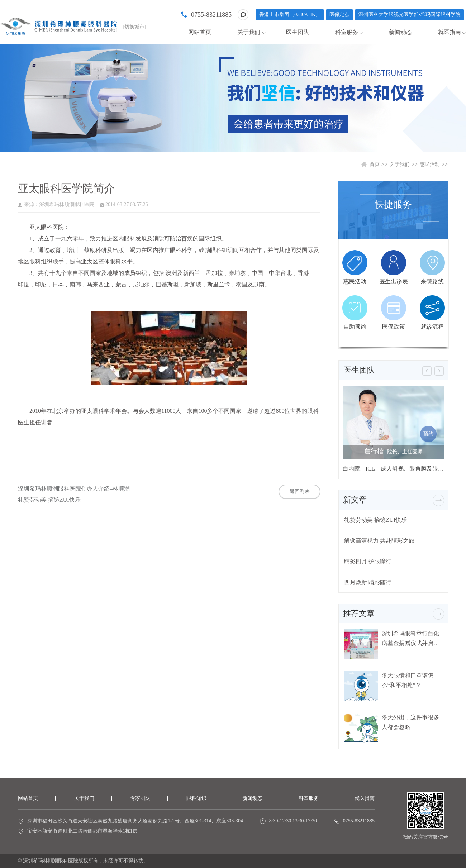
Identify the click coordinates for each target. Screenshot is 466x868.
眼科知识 (196, 798)
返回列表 (300, 492)
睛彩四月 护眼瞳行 (368, 561)
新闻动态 (400, 32)
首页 (375, 164)
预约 (428, 434)
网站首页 (200, 32)
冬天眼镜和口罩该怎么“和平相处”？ (408, 680)
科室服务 (347, 32)
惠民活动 (430, 164)
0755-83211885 (211, 15)
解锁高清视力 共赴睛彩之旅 (379, 541)
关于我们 (249, 32)
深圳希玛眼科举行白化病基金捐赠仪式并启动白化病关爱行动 (410, 638)
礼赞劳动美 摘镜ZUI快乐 (49, 500)
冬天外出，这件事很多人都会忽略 (410, 722)
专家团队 (140, 798)
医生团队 (298, 32)
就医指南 (450, 32)
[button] (427, 371)
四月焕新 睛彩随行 (368, 582)
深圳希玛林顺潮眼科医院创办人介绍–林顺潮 (74, 489)
